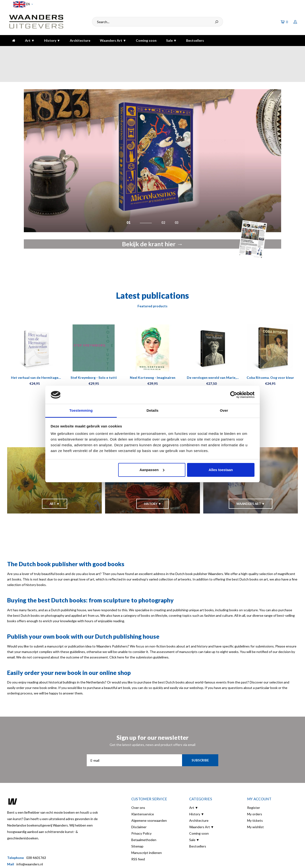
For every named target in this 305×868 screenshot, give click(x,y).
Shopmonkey (125, 861)
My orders (255, 788)
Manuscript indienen (147, 826)
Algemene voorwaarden (149, 794)
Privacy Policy (141, 807)
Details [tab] (152, 410)
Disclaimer (139, 801)
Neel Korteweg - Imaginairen (153, 351)
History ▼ (52, 40)
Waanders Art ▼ (113, 40)
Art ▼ (30, 40)
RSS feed (138, 833)
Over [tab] (224, 410)
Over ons (138, 781)
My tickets (255, 794)
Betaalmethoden (144, 814)
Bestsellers (195, 40)
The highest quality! (280, 51)
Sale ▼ (171, 40)
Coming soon (146, 40)
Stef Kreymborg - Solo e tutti (94, 351)
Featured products (152, 280)
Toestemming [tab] (81, 410)
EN (23, 4)
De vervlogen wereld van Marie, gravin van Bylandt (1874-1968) (211, 352)
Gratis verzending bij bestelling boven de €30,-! (137, 51)
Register (254, 781)
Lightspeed (91, 861)
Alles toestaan (221, 470)
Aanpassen (152, 470)
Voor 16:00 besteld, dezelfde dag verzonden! (44, 51)
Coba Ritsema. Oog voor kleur (270, 351)
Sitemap (137, 820)
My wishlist (255, 801)
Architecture (80, 40)
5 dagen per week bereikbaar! (218, 51)
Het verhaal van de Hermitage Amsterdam (35, 352)
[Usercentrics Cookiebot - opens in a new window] (234, 395)
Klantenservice (143, 788)
